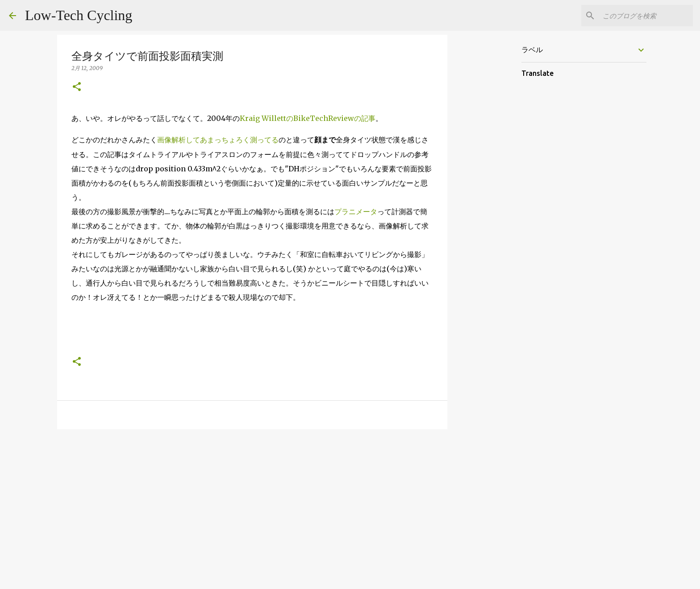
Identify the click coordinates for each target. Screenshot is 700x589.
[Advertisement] (252, 505)
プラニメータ (356, 212)
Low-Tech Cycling (79, 15)
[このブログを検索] (646, 16)
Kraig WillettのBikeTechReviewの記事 (308, 118)
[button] (77, 87)
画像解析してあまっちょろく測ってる (218, 140)
